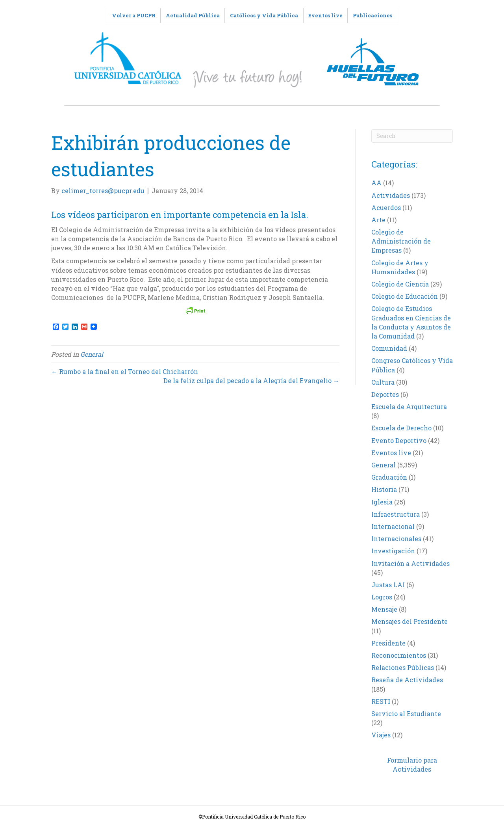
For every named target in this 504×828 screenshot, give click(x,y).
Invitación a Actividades (410, 563)
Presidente (388, 643)
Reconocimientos (399, 655)
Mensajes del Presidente (409, 621)
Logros (382, 597)
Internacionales (396, 539)
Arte (378, 220)
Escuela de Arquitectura (409, 407)
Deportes (385, 394)
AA (376, 183)
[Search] (412, 136)
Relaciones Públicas (403, 667)
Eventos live (391, 453)
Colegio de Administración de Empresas (401, 241)
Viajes (381, 735)
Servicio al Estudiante (406, 714)
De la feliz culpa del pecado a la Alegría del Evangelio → (251, 381)
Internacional (393, 526)
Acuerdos (386, 207)
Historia (384, 489)
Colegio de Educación (405, 296)
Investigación (393, 551)
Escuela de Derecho (401, 428)
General (92, 354)
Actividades (391, 195)
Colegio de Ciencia (400, 284)
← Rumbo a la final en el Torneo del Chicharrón (125, 371)
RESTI (381, 701)
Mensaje (384, 609)
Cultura (383, 382)
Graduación (389, 477)
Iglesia (382, 502)
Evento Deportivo (399, 440)
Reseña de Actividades (407, 680)
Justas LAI (388, 585)
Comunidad (389, 348)
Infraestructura (396, 514)
